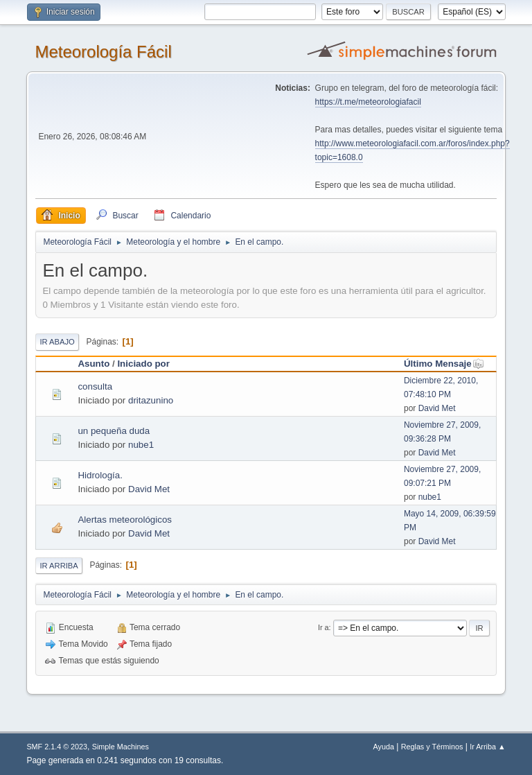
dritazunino (151, 400)
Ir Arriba (59, 566)
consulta (95, 386)
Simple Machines (121, 747)
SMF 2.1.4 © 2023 (57, 747)
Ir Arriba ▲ (487, 747)
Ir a (323, 627)
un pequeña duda (114, 431)
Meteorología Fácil (103, 52)
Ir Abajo (57, 342)
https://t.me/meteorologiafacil (368, 102)
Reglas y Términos (432, 747)
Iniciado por (143, 364)
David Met (437, 408)
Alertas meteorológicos (125, 520)
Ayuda (384, 747)
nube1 (141, 445)
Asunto (94, 364)
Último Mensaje (444, 364)
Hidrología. (100, 475)
